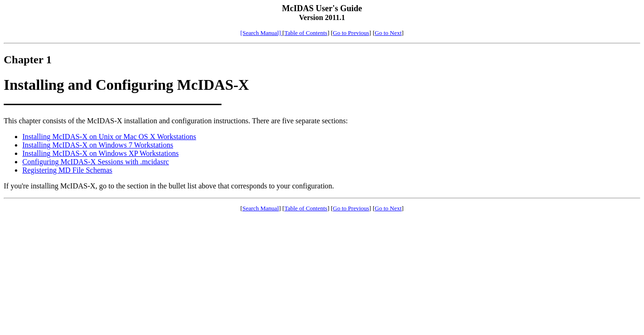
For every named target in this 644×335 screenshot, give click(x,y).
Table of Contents (306, 33)
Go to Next (388, 33)
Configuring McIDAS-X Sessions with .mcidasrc (96, 162)
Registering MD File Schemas (67, 170)
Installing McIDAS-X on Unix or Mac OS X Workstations (109, 137)
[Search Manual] (262, 33)
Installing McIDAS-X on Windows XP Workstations (101, 153)
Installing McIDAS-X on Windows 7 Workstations (98, 145)
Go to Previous (351, 33)
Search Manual (261, 208)
